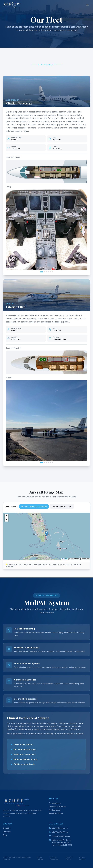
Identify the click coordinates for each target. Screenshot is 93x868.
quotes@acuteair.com (59, 836)
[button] (46, 534)
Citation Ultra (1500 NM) (62, 506)
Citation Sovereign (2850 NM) (34, 506)
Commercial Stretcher (58, 806)
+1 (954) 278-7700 (58, 832)
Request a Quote (56, 813)
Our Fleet (7, 832)
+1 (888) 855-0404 (58, 828)
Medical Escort (55, 810)
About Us (7, 828)
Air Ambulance (55, 803)
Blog (5, 835)
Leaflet (65, 559)
